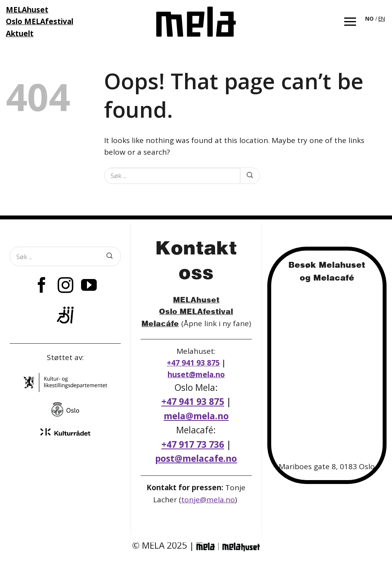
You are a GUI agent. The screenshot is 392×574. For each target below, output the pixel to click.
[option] (382, 19)
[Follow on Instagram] (65, 286)
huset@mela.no (196, 374)
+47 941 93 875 (193, 363)
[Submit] (250, 176)
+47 (193, 444)
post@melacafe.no (196, 458)
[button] (350, 22)
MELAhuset (196, 299)
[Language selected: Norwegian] (376, 18)
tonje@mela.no (208, 500)
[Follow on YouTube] (89, 286)
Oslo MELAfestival (196, 311)
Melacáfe (160, 323)
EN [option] (382, 19)
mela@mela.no (196, 416)
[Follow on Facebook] (42, 286)
